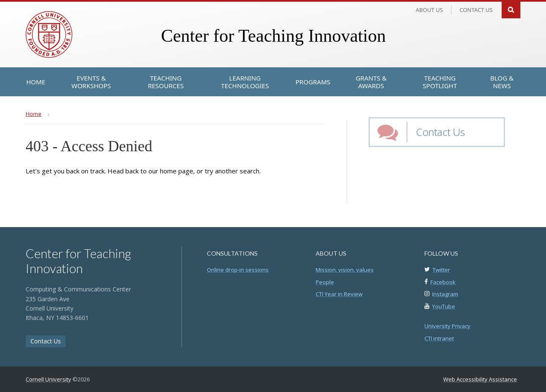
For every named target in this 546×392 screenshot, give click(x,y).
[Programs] (313, 82)
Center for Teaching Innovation (273, 36)
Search (511, 9)
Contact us (476, 10)
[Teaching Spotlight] (440, 82)
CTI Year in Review (339, 294)
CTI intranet (439, 338)
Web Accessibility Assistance (480, 379)
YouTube (444, 306)
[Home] (36, 82)
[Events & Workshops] (91, 82)
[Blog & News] (502, 82)
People (325, 282)
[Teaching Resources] (166, 82)
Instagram (445, 294)
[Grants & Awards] (371, 82)
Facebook (443, 282)
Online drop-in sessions (238, 270)
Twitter (441, 270)
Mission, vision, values (345, 270)
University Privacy (447, 326)
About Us (430, 10)
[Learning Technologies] (245, 82)
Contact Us (440, 132)
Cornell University (48, 379)
